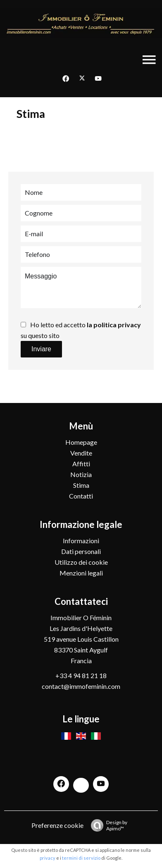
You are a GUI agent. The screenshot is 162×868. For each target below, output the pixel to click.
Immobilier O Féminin (81, 617)
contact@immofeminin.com (81, 686)
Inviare (41, 349)
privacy (48, 858)
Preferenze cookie (57, 825)
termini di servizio (81, 858)
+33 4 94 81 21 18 (81, 675)
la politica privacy (114, 325)
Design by (107, 825)
